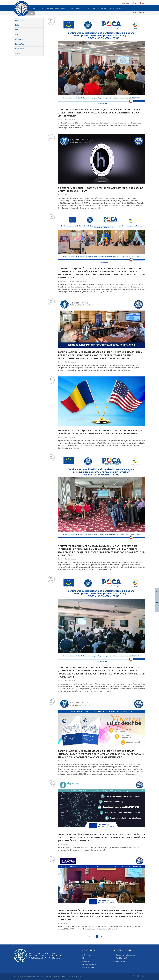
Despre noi (141, 13)
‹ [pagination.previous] (87, 937)
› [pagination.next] (110, 937)
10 (107, 937)
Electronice (86, 961)
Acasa (134, 13)
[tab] (29, 20)
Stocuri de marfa (88, 967)
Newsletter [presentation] (29, 49)
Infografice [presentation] (29, 44)
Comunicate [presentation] (29, 39)
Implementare (121, 961)
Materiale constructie (89, 964)
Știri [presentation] (29, 35)
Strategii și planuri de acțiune (125, 955)
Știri (62, 120)
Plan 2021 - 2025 (121, 958)
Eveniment (64, 281)
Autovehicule (87, 955)
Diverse (85, 958)
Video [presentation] (29, 30)
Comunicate (72, 120)
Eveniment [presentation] (29, 20)
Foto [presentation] (29, 25)
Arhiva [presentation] (29, 54)
